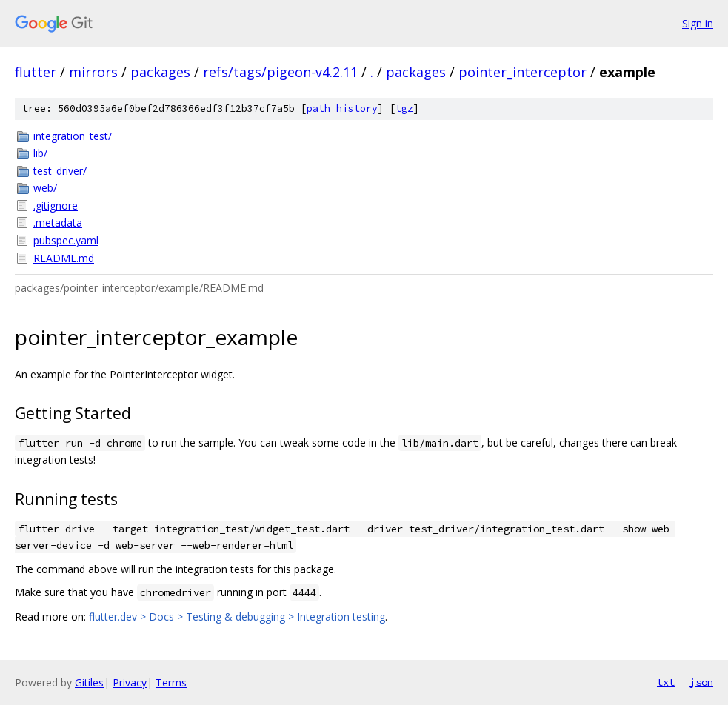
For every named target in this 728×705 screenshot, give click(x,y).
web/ (45, 188)
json (701, 682)
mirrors (93, 72)
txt (666, 682)
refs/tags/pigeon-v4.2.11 (280, 72)
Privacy (130, 682)
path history (342, 108)
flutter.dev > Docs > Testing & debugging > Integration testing (237, 617)
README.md (64, 258)
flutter (36, 72)
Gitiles (89, 682)
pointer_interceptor (522, 72)
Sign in (698, 23)
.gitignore (56, 206)
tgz (404, 108)
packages (160, 72)
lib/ (40, 153)
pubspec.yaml (66, 240)
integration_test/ (73, 136)
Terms (171, 682)
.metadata (58, 223)
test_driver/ (60, 171)
